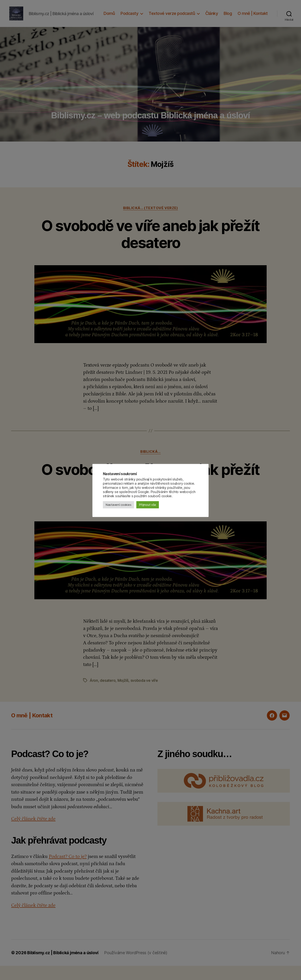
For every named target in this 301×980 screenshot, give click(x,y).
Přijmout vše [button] (148, 505)
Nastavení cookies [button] (118, 505)
